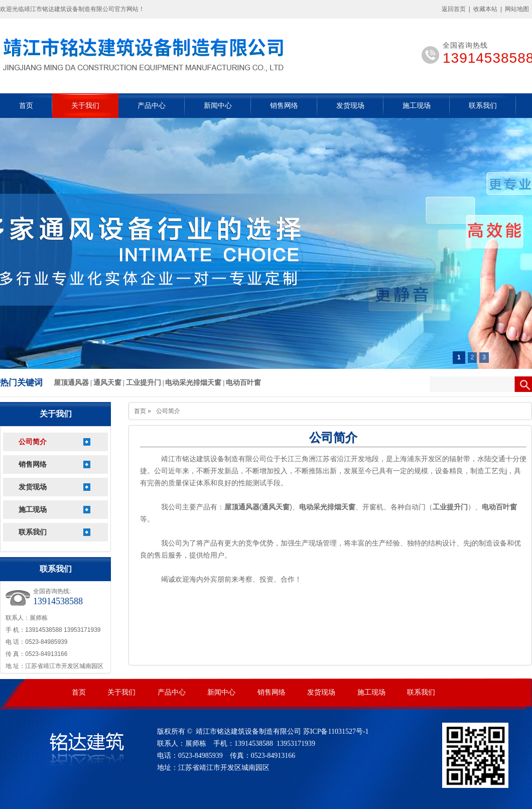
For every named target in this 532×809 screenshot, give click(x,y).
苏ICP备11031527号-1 (336, 731)
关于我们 (85, 106)
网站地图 (517, 9)
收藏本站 (485, 9)
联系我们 (483, 106)
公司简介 (33, 442)
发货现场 (350, 106)
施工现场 (417, 106)
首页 (26, 106)
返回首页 (454, 9)
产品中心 (152, 106)
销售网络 (284, 106)
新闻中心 (218, 106)
